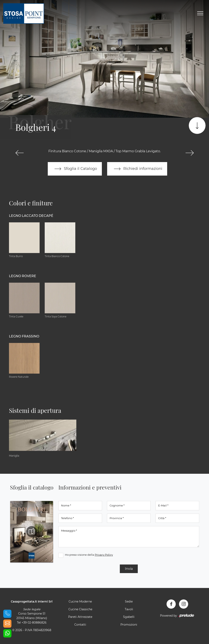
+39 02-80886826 (34, 623)
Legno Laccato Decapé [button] (31, 216)
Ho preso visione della (89, 555)
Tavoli (129, 609)
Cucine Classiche (80, 609)
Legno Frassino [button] (24, 336)
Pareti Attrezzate (80, 617)
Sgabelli (129, 617)
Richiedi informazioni (137, 169)
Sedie (129, 601)
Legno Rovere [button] (23, 276)
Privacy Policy (104, 555)
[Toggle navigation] (200, 13)
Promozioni (129, 625)
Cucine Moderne (80, 601)
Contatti (80, 625)
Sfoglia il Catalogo (75, 169)
